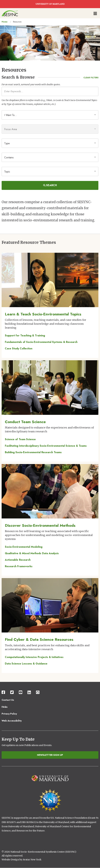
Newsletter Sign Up (50, 755)
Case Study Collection (19, 348)
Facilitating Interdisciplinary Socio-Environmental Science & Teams (46, 446)
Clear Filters (91, 78)
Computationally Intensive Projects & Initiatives (34, 657)
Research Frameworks (19, 566)
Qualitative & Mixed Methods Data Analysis (32, 553)
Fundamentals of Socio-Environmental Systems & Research (41, 342)
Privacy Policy (9, 714)
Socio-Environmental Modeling (24, 547)
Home (5, 22)
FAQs (5, 707)
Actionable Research (18, 560)
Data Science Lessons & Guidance (26, 664)
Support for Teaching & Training (25, 335)
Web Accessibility (12, 721)
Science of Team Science (20, 439)
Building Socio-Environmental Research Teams (33, 452)
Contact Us (8, 700)
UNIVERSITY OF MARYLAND (50, 4)
